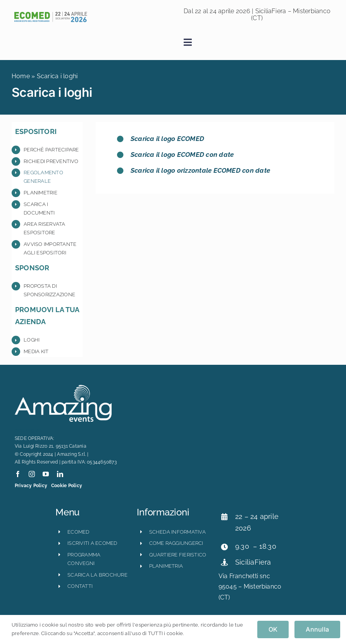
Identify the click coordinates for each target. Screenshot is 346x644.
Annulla (317, 629)
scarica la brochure (97, 575)
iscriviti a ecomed (92, 543)
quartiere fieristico (178, 555)
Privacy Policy (31, 486)
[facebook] (18, 474)
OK (273, 629)
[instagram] (32, 474)
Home (21, 76)
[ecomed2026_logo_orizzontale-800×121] (50, 14)
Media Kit (36, 351)
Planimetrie (40, 193)
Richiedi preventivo (51, 161)
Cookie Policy (67, 486)
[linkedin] (60, 474)
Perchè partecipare (51, 150)
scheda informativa (177, 532)
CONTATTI (80, 586)
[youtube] (46, 474)
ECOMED (78, 532)
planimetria (166, 566)
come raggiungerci (176, 543)
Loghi (32, 340)
